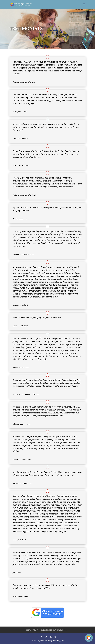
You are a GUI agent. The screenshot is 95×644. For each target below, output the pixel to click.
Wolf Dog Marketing (53, 641)
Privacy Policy (32, 630)
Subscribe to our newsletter (54, 630)
